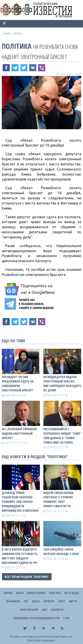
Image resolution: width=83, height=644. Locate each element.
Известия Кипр (29, 610)
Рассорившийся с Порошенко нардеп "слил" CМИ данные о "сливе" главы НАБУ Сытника (62, 436)
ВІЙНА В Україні (36, 593)
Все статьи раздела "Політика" (27, 577)
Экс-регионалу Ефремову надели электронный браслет (19, 433)
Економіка (13, 601)
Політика (17, 46)
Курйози (49, 601)
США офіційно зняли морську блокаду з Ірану (61, 552)
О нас (66, 618)
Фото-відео (72, 593)
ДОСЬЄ (36, 601)
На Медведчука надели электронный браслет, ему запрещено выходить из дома (62, 383)
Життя (73, 601)
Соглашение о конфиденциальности (36, 618)
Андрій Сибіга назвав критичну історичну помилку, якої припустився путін (58, 499)
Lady (44, 610)
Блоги (20, 593)
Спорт (62, 601)
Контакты (57, 610)
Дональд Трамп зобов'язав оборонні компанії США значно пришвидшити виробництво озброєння (20, 502)
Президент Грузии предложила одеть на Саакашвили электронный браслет (18, 383)
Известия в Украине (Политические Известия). (43, 637)
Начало (8, 593)
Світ (26, 601)
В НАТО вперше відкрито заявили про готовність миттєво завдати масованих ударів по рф (20, 556)
